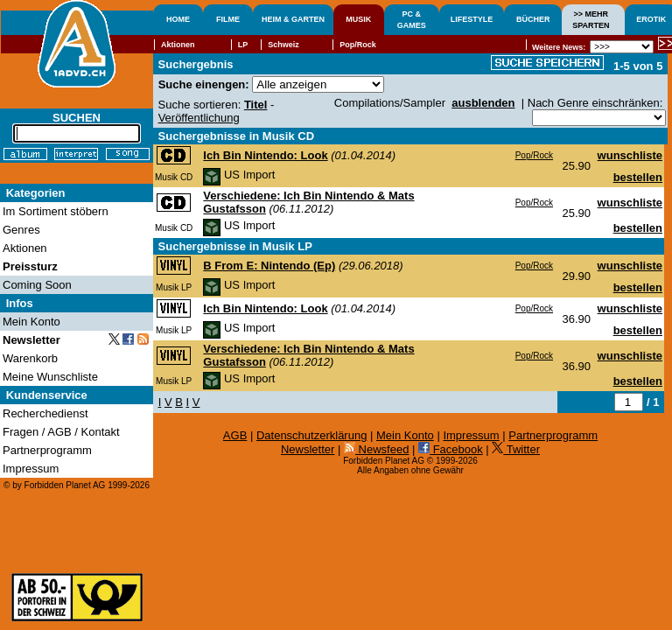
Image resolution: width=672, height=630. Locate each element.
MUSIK (358, 19)
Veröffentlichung (199, 118)
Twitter (516, 449)
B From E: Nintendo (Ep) (269, 266)
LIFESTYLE (472, 19)
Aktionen (178, 45)
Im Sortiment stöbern (56, 211)
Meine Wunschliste (50, 377)
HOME (178, 19)
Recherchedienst (45, 413)
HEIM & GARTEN (293, 19)
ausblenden (483, 103)
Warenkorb (30, 358)
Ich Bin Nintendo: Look (265, 155)
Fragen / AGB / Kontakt (61, 432)
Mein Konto (405, 435)
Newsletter (308, 449)
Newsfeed (376, 449)
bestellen (638, 177)
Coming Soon (37, 285)
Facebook (451, 449)
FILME (228, 19)
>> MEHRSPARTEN (591, 20)
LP (243, 45)
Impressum (471, 435)
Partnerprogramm (553, 435)
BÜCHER (533, 19)
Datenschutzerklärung (311, 435)
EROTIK (651, 19)
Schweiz (283, 45)
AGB (235, 435)
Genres (21, 230)
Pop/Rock (534, 155)
